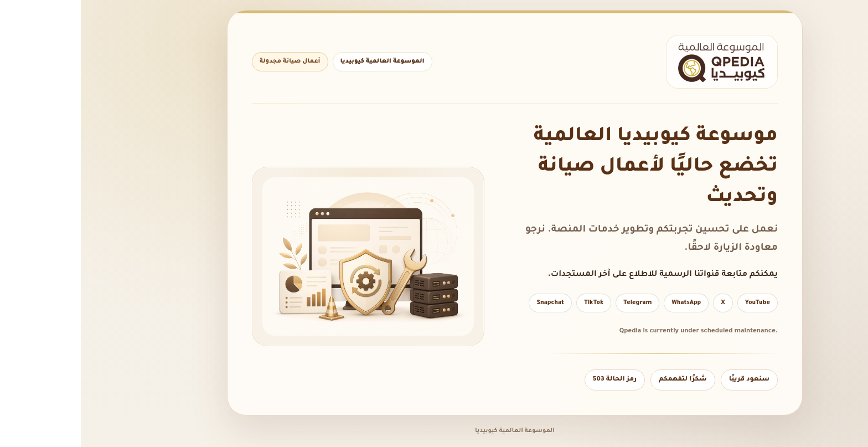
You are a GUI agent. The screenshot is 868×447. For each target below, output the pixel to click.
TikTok (513, 303)
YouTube (677, 303)
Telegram (557, 303)
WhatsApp (605, 303)
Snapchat (469, 303)
